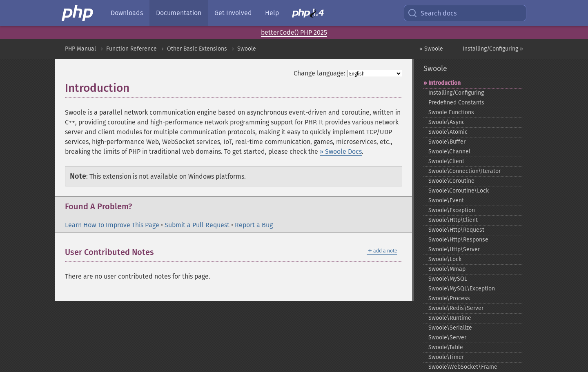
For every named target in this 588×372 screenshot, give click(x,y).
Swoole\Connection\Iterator (464, 171)
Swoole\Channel (449, 152)
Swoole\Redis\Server (456, 308)
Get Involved (233, 13)
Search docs (432, 13)
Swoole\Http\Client (453, 220)
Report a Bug (254, 225)
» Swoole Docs (341, 152)
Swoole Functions (451, 112)
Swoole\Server (447, 338)
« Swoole (431, 49)
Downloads (127, 13)
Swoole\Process (449, 298)
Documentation (179, 13)
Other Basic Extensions (197, 49)
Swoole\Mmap (447, 269)
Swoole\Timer (446, 357)
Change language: (320, 73)
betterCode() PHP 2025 (294, 32)
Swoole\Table (446, 347)
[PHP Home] (78, 13)
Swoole (247, 49)
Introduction (444, 83)
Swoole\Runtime (450, 318)
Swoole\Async (447, 122)
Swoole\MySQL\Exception (462, 289)
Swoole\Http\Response (458, 240)
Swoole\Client (446, 161)
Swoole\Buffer (447, 142)
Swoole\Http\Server (454, 249)
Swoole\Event (446, 200)
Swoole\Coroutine (451, 181)
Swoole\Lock (445, 259)
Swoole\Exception (452, 210)
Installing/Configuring (456, 93)
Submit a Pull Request (197, 225)
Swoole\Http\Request (456, 230)
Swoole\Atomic (448, 132)
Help (272, 13)
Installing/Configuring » (493, 49)
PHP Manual (80, 49)
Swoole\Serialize (450, 328)
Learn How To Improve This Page (112, 225)
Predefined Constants (456, 103)
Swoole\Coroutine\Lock (459, 191)
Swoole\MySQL (448, 279)
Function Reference (131, 49)
